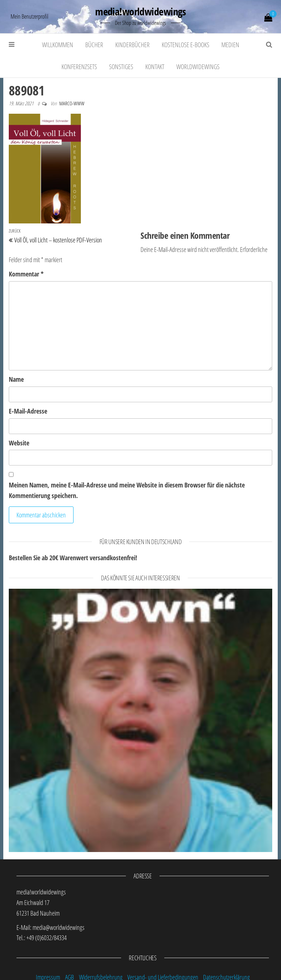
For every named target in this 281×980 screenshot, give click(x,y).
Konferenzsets (79, 67)
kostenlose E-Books (186, 45)
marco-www (72, 103)
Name (16, 379)
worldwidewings (198, 67)
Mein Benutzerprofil (29, 16)
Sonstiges (121, 67)
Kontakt (155, 67)
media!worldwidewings (140, 11)
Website (19, 443)
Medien (230, 45)
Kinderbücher (132, 45)
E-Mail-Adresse (28, 411)
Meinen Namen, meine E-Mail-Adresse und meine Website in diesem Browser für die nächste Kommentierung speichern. (127, 490)
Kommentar (26, 274)
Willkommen (58, 45)
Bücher (94, 45)
